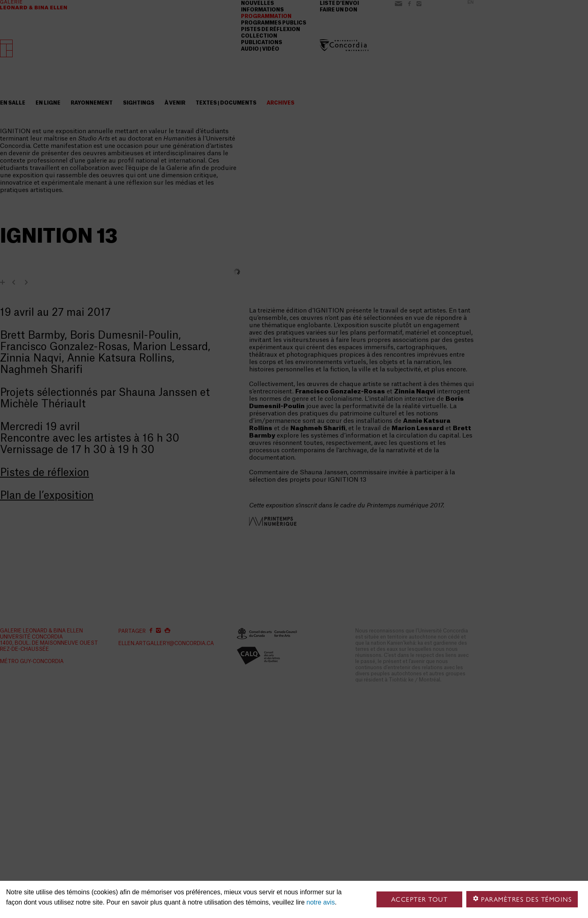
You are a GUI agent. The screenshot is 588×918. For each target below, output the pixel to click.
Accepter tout (420, 899)
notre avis (321, 902)
